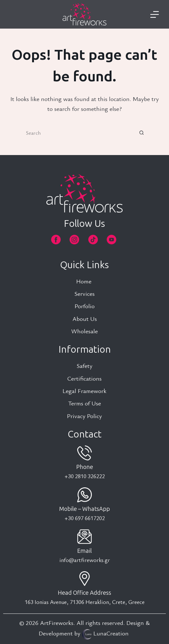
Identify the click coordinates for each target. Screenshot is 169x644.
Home (85, 281)
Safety (84, 366)
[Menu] (155, 14)
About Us (85, 319)
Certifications (84, 378)
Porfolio (85, 306)
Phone (85, 467)
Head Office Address (84, 593)
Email (84, 551)
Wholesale (84, 331)
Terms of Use (84, 403)
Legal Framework (84, 391)
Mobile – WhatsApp (84, 509)
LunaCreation (111, 633)
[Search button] (142, 133)
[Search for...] (78, 133)
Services (84, 293)
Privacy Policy (84, 416)
